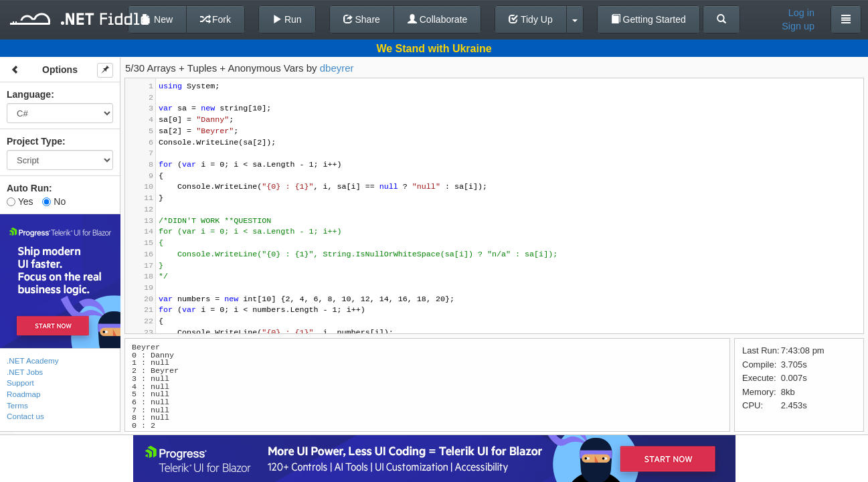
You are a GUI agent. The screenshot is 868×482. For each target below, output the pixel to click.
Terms (17, 405)
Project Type (34, 141)
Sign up (798, 26)
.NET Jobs (25, 372)
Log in (801, 13)
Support (20, 383)
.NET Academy (33, 360)
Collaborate (438, 19)
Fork (215, 19)
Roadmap (24, 394)
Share (362, 19)
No (54, 202)
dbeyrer (337, 68)
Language (29, 94)
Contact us (25, 416)
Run (287, 19)
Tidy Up (530, 19)
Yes (20, 202)
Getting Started (648, 19)
